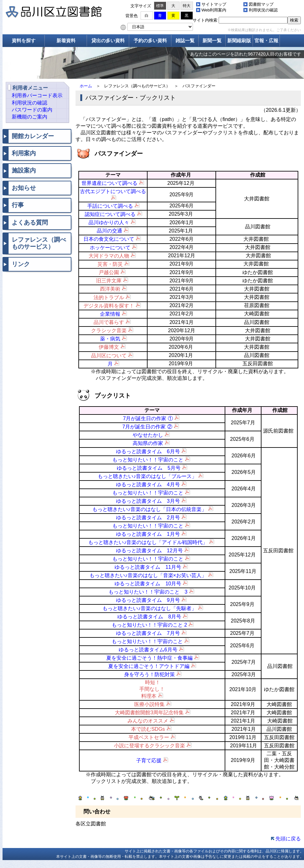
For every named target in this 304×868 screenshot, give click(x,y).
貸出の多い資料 (108, 40)
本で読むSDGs (148, 729)
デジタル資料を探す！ (109, 306)
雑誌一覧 (185, 40)
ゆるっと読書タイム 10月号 (148, 584)
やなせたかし (148, 435)
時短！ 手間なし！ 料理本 (152, 689)
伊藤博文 (109, 347)
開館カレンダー (33, 136)
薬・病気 (110, 339)
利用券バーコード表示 (37, 95)
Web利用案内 (214, 10)
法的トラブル (109, 297)
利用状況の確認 (263, 10)
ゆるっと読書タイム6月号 (148, 650)
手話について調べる (110, 206)
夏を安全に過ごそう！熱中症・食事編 (149, 658)
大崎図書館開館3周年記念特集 (149, 713)
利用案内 (24, 153)
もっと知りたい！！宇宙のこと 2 (149, 625)
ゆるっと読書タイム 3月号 (148, 501)
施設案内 (24, 170)
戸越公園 (109, 272)
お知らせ (24, 188)
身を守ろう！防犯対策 (149, 674)
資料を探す (24, 40)
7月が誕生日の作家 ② (147, 427)
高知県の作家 (148, 443)
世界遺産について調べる (109, 183)
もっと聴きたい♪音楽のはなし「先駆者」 (149, 608)
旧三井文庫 (109, 281)
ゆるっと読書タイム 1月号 (148, 534)
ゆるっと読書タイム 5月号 (149, 468)
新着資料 (66, 40)
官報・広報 (266, 40)
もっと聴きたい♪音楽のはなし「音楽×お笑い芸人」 (148, 575)
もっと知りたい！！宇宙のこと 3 (148, 592)
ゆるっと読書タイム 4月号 (148, 484)
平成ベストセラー (149, 737)
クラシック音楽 (109, 330)
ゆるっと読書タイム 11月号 (148, 567)
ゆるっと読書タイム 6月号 (148, 451)
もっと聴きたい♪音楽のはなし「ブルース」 (147, 476)
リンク (21, 264)
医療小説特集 (149, 704)
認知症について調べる (110, 214)
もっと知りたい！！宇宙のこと (148, 460)
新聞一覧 (212, 40)
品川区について (109, 356)
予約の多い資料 (150, 40)
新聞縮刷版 (239, 40)
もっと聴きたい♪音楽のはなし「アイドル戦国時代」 (148, 542)
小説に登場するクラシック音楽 (149, 746)
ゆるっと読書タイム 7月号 (148, 633)
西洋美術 (110, 289)
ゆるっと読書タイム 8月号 (149, 617)
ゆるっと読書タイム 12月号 (149, 551)
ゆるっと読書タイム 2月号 (148, 518)
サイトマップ (214, 4)
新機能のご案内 (30, 117)
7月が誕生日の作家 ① (148, 418)
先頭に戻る (288, 839)
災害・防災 (110, 264)
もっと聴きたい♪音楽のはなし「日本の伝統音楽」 (149, 509)
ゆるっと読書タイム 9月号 (148, 600)
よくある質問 (30, 222)
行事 (18, 205)
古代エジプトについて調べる (113, 191)
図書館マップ (261, 4)
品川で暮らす (109, 322)
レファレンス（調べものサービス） (39, 243)
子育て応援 (149, 760)
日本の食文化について (109, 239)
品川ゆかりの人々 (109, 222)
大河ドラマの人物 (109, 256)
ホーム (86, 86)
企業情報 (110, 314)
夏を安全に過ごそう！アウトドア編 (149, 666)
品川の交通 (109, 231)
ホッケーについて (110, 248)
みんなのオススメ (148, 721)
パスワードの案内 (32, 110)
